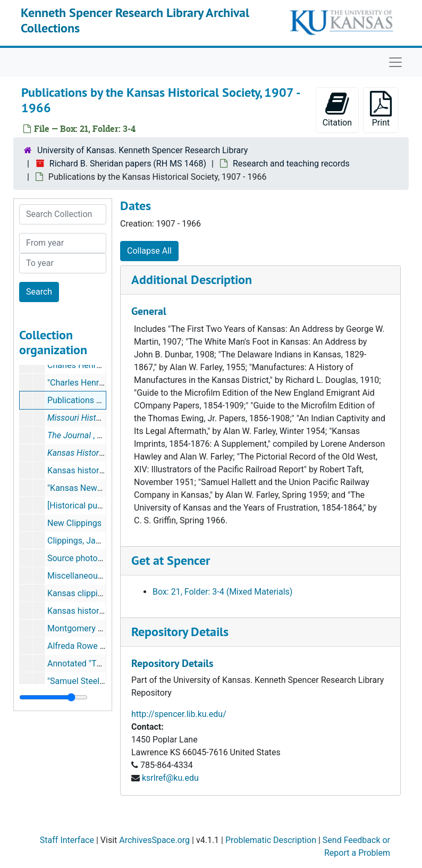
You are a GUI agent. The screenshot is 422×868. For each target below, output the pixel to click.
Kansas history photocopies (100, 470)
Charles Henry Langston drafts (105, 365)
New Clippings (74, 523)
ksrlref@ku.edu (170, 778)
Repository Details (180, 632)
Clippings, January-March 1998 (106, 541)
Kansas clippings (79, 593)
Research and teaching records (291, 164)
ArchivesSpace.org (154, 840)
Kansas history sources (91, 611)
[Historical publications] (92, 506)
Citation (337, 109)
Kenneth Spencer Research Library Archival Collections (135, 20)
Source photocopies (85, 558)
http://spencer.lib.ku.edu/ (179, 714)
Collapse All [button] (149, 251)
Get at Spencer (171, 560)
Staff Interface (67, 840)
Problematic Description (271, 840)
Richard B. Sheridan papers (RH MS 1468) (128, 164)
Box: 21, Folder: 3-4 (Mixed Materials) (222, 592)
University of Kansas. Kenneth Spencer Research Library (142, 150)
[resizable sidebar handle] (53, 697)
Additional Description (192, 279)
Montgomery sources (87, 628)
